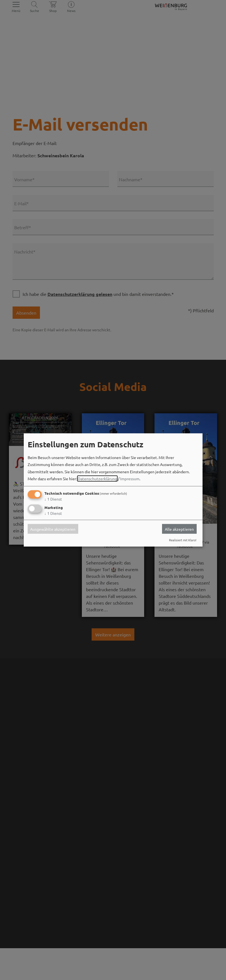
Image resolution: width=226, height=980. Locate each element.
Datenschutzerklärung (97, 479)
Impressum (130, 479)
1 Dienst (53, 499)
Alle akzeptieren (179, 529)
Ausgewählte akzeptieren (53, 529)
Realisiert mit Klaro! (183, 540)
